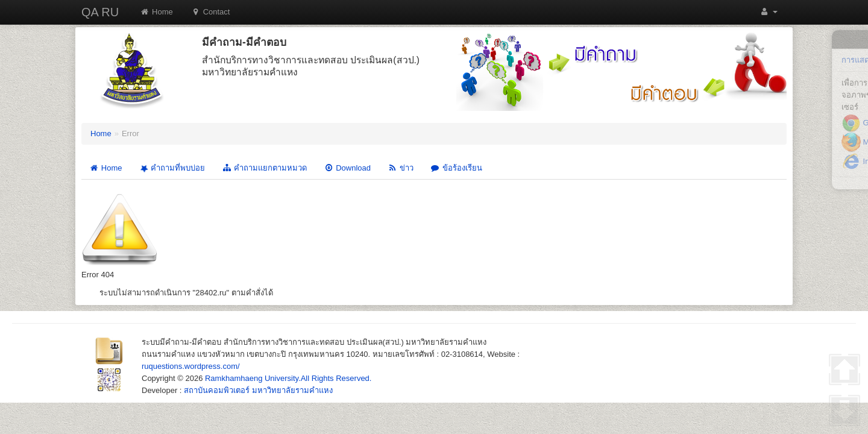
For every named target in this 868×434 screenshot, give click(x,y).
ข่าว (401, 168)
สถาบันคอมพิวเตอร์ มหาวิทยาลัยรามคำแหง (258, 390)
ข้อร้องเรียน (456, 168)
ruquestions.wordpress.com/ (191, 366)
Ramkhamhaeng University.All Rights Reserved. (288, 378)
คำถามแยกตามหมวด (264, 168)
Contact (211, 12)
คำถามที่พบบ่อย (171, 168)
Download (347, 168)
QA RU (100, 12)
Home (156, 12)
